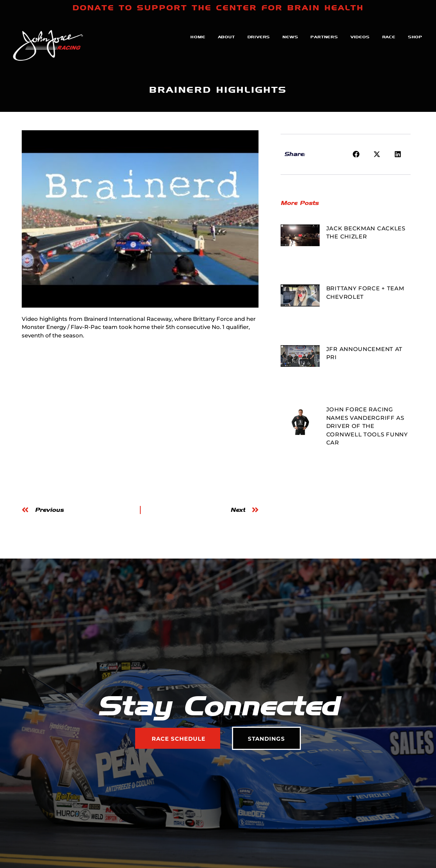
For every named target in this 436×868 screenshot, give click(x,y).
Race (389, 37)
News (290, 37)
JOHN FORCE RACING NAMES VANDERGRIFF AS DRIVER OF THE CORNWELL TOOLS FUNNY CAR (367, 426)
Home (198, 37)
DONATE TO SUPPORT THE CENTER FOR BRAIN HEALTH (218, 8)
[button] (356, 155)
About (226, 37)
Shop (415, 37)
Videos (360, 37)
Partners (324, 37)
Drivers (259, 37)
